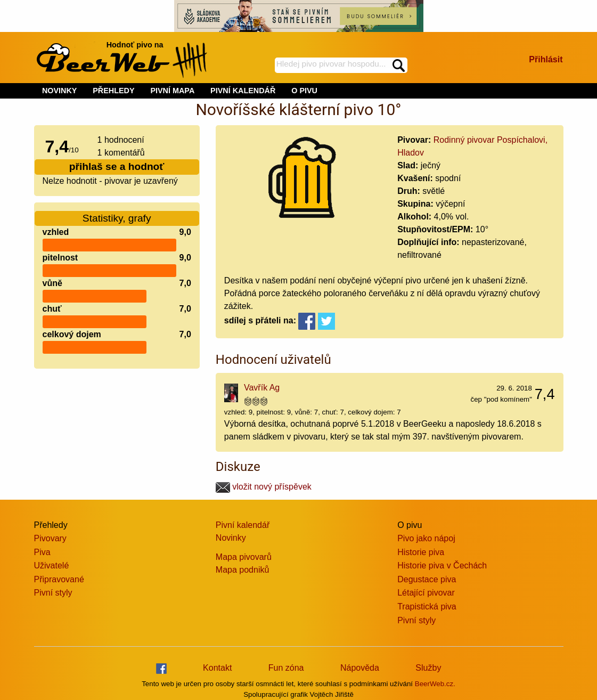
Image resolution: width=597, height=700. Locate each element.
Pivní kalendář (243, 525)
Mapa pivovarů (244, 557)
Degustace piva (427, 579)
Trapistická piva (427, 607)
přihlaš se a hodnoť (117, 166)
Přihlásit (546, 59)
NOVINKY (60, 91)
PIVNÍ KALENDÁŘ (243, 91)
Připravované (59, 579)
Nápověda (360, 668)
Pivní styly (53, 593)
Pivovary (50, 538)
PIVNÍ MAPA (172, 91)
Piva (42, 552)
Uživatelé (52, 565)
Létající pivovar (426, 593)
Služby (428, 668)
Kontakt (217, 668)
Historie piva (421, 552)
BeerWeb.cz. (435, 684)
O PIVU (304, 91)
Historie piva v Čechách (442, 565)
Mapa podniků (243, 570)
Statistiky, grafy (117, 218)
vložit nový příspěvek (264, 487)
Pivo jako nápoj (426, 538)
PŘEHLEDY (113, 91)
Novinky (231, 538)
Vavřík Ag (262, 388)
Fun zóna (286, 668)
